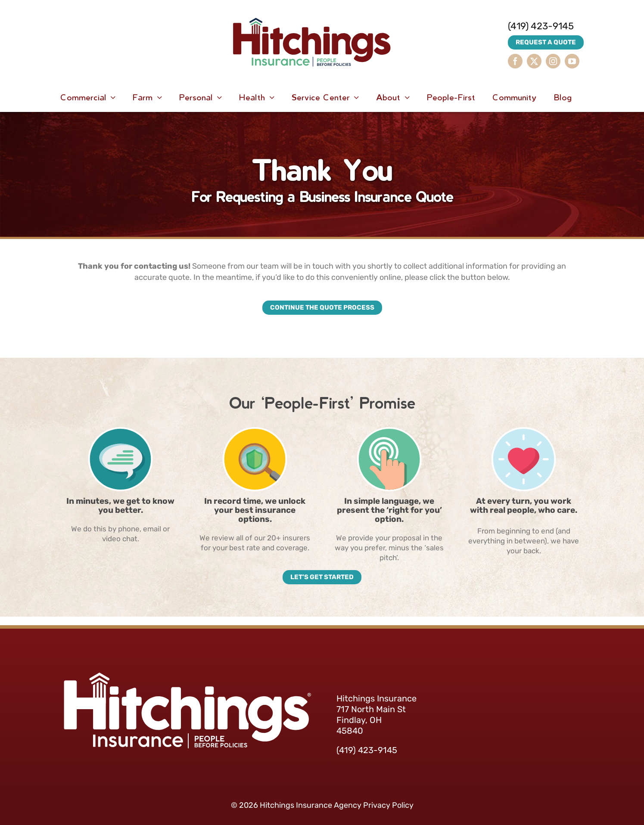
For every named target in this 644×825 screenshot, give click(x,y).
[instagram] (553, 61)
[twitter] (534, 61)
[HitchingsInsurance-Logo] (312, 9)
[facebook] (515, 61)
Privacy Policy (388, 805)
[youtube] (572, 61)
